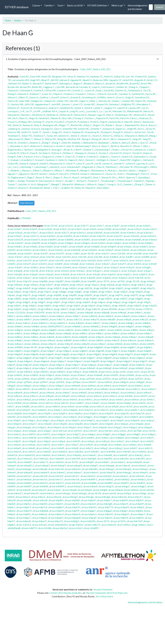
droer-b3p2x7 (24, 278)
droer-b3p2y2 (72, 278)
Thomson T (93, 181)
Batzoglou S (66, 83)
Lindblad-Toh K (50, 111)
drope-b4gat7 (48, 351)
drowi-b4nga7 (123, 486)
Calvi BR (60, 87)
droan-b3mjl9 (76, 247)
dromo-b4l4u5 (131, 344)
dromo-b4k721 (74, 319)
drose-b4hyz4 (94, 396)
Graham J (15, 160)
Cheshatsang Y (103, 150)
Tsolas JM (52, 136)
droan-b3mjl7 (61, 247)
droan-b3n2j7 (41, 253)
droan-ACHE (51, 226)
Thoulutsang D (125, 181)
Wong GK (97, 139)
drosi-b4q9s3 (91, 413)
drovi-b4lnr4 (147, 438)
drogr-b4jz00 (119, 306)
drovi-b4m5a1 (25, 459)
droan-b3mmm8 (72, 250)
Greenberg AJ (89, 97)
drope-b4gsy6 (89, 365)
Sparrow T (132, 177)
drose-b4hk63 (135, 386)
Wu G (114, 139)
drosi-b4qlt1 (103, 420)
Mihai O (37, 170)
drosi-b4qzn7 (85, 427)
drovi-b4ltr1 (58, 445)
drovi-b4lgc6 (89, 434)
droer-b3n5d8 (134, 253)
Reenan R (28, 125)
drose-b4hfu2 (105, 382)
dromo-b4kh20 (66, 330)
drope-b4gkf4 (141, 354)
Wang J (153, 136)
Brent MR (146, 83)
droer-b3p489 (88, 281)
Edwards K (23, 94)
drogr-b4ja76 (147, 288)
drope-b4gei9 (47, 354)
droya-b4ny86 (24, 500)
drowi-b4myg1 (124, 472)
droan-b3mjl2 (30, 247)
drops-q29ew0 (55, 379)
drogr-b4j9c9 (54, 288)
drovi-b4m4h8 (108, 452)
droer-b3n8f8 (142, 257)
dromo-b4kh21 (82, 330)
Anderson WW (100, 80)
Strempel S (106, 132)
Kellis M (108, 77)
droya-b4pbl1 (137, 507)
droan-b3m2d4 (95, 233)
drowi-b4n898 (41, 486)
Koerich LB (27, 108)
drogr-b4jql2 (144, 302)
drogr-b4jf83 (45, 299)
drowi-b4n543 (73, 483)
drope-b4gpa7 (108, 361)
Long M (74, 111)
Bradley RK (122, 83)
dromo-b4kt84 (64, 340)
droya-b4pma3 (40, 514)
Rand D (138, 122)
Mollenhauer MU (124, 115)
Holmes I (116, 101)
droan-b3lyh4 (128, 226)
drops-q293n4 (120, 379)
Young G (112, 184)
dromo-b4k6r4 (24, 316)
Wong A (86, 139)
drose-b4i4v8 (15, 403)
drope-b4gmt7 (88, 358)
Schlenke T (96, 129)
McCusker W (126, 167)
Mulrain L (113, 170)
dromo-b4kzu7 (98, 344)
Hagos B (73, 160)
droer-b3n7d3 (63, 257)
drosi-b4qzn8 (100, 427)
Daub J (99, 90)
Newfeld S (44, 118)
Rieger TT (64, 125)
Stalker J (12, 181)
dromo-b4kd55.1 (40, 323)
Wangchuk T (43, 184)
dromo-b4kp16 (96, 337)
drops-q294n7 (41, 382)
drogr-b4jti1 (59, 306)
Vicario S (97, 136)
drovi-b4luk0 (115, 445)
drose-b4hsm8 (117, 389)
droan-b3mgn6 (82, 243)
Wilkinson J (80, 184)
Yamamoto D (124, 139)
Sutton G (129, 132)
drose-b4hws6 (47, 393)
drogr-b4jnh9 (83, 302)
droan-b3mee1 (150, 240)
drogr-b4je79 (23, 295)
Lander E (98, 108)
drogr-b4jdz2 (121, 292)
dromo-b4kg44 (32, 330)
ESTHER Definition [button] (97, 5)
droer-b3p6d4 (88, 278)
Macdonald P (74, 167)
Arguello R (140, 80)
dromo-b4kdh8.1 (73, 326)
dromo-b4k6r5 (40, 316)
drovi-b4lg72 (74, 434)
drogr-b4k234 (77, 309)
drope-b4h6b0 (136, 368)
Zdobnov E (35, 143)
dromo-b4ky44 (82, 344)
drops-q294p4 (73, 382)
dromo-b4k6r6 (57, 316)
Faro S (37, 157)
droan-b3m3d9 (111, 233)
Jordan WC (90, 104)
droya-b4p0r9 (136, 500)
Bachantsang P (83, 146)
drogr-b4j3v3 (138, 285)
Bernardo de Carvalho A (78, 87)
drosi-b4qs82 (45, 424)
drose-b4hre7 (55, 389)
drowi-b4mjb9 (87, 462)
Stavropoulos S (47, 181)
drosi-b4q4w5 (39, 410)
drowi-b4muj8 (40, 469)
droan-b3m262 (148, 236)
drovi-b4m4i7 (90, 455)
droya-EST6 (103, 521)
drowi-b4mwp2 (107, 469)
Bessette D (126, 146)
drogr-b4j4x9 (23, 288)
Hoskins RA (128, 101)
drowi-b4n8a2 (122, 479)
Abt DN (55, 80)
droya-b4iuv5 (38, 497)
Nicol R (34, 174)
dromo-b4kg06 (143, 326)
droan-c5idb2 (73, 253)
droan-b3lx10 (66, 226)
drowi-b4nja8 (70, 490)
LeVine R (131, 164)
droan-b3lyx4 (134, 229)
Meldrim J (15, 170)
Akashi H (87, 80)
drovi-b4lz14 (14, 452)
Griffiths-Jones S (106, 97)
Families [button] (49, 5)
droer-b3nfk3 (134, 264)
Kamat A (24, 164)
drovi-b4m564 (121, 459)
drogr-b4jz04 (150, 306)
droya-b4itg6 (140, 493)
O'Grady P (78, 118)
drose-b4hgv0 (24, 386)
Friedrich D (92, 157)
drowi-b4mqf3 (58, 465)
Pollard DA (141, 77)
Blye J (146, 146)
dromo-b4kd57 (93, 323)
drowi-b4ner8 (91, 486)
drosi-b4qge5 (85, 417)
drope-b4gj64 (110, 354)
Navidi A (123, 170)
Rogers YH (99, 125)
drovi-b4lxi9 (58, 448)
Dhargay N (81, 153)
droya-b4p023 (73, 507)
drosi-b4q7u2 (86, 410)
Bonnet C (29, 150)
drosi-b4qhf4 (146, 417)
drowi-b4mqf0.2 (25, 465)
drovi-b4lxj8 (72, 448)
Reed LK (17, 125)
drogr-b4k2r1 (61, 309)
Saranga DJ (47, 129)
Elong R (12, 157)
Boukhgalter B (43, 150)
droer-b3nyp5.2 (112, 271)
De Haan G (44, 153)
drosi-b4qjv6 (58, 420)
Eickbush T (35, 94)
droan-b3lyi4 (90, 229)
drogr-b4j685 (132, 288)
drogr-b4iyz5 (77, 285)
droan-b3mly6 (56, 250)
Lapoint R (122, 108)
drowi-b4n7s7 (56, 479)
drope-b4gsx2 (57, 365)
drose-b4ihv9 (53, 406)
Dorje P (127, 153)
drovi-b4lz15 (29, 452)
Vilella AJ (118, 136)
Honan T (114, 160)
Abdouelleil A (90, 143)
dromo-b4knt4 (63, 337)
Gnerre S (34, 97)
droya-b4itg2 (124, 493)
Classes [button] (36, 5)
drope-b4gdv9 (15, 354)
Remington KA (50, 125)
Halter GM (63, 101)
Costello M (13, 153)
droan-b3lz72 (62, 233)
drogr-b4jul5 (74, 306)
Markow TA (83, 77)
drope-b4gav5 (64, 351)
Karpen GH (102, 104)
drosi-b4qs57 (30, 424)
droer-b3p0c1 (124, 274)
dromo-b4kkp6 (31, 333)
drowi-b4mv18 (56, 469)
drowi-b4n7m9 (135, 521)
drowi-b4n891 (121, 483)
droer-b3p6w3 (120, 278)
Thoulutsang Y (108, 181)
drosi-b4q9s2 (75, 413)
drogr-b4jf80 (146, 295)
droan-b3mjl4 (46, 247)
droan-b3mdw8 (133, 240)
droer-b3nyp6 (129, 271)
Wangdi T (56, 184)
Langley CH (110, 108)
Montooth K (140, 115)
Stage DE (57, 132)
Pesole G (12, 122)
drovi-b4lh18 (29, 438)
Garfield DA (138, 94)
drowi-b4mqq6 (107, 465)
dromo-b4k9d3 (41, 319)
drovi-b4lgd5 (104, 434)
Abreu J (135, 143)
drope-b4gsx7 (73, 365)
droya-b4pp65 (122, 514)
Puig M (104, 122)
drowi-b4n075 (57, 483)
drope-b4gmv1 (75, 361)
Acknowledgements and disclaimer (138, 7)
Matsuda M (13, 115)
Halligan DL (37, 101)
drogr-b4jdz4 (136, 292)
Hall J (81, 160)
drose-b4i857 (77, 403)
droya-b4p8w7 (56, 507)
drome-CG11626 (16, 312)
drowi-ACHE (72, 462)
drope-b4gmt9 (104, 358)
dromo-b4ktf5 (80, 340)
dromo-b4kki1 (15, 333)
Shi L (115, 177)
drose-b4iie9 (68, 406)
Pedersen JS (145, 118)
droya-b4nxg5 (70, 497)
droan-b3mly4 (24, 250)
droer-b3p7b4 (136, 278)
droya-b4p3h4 (72, 504)
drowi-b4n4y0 (104, 476)
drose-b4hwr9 (31, 393)
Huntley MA (17, 104)
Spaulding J (144, 177)
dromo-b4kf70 (29, 528)
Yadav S (102, 184)
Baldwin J (77, 143)
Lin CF (29, 111)
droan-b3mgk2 (66, 243)
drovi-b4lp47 (14, 441)
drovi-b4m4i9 (120, 455)
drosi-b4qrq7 (148, 420)
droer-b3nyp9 (31, 274)
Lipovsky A (142, 164)
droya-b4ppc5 (138, 514)
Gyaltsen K (51, 160)
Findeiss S (69, 94)
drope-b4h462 (25, 372)
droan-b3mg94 (49, 243)
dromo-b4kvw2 (128, 340)
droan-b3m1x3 (78, 233)
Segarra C (121, 129)
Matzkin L (26, 115)
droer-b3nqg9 (143, 267)
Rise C (49, 177)
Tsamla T (12, 184)
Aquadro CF (115, 80)
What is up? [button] (117, 5)
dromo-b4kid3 (115, 330)
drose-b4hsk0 (101, 389)
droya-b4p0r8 (120, 500)
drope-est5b (119, 372)
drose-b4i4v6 (132, 400)
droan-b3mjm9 (108, 247)
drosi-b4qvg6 (24, 427)
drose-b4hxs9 (144, 393)
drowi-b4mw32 (73, 469)
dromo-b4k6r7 (73, 316)
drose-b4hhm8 (73, 386)
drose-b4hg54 (121, 382)
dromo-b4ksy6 (48, 340)
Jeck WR (56, 104)
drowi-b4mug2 (24, 469)
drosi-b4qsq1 (122, 424)
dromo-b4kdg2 (126, 323)
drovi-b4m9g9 (89, 459)
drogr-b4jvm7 (76, 525)
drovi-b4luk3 (130, 445)
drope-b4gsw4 (24, 365)
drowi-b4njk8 (100, 490)
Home (8, 20)
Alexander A (16, 146)
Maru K (100, 167)
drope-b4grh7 (140, 361)
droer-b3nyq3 (46, 274)
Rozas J (120, 125)
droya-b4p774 (106, 507)
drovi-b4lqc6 (59, 441)
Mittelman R (72, 170)
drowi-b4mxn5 (91, 472)
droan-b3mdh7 (99, 240)
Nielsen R (56, 118)
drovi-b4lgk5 (134, 434)
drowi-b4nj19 (39, 490)
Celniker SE (122, 87)
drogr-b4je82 (39, 295)
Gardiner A (125, 94)
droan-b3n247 (57, 253)
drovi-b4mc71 (41, 462)
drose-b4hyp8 (47, 396)
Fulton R (102, 94)
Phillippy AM (25, 122)
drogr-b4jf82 (30, 299)
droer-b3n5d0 (118, 253)
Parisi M (125, 118)
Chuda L (116, 150)
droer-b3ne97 (119, 264)
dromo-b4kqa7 (129, 337)
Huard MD (125, 160)
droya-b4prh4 (121, 518)
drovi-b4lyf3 (86, 448)
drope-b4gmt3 (71, 358)
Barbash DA (15, 83)
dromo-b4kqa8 (146, 337)
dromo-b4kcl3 (23, 323)
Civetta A (38, 90)
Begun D (78, 83)
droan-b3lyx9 (46, 233)
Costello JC (77, 90)
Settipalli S (86, 177)
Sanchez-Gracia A (31, 129)
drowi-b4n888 (89, 483)
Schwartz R (109, 129)
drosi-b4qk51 (88, 420)
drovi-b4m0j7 (44, 452)
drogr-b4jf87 (90, 299)
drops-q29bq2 (22, 379)
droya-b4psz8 (24, 521)
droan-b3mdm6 (116, 240)
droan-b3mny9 (106, 250)
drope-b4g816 (32, 351)
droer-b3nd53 (39, 264)
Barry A (96, 146)
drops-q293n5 (136, 379)
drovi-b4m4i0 (124, 452)
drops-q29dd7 (38, 379)
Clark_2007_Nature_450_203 (95, 69)
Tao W (150, 132)
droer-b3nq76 (127, 267)
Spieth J (47, 132)
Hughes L (137, 160)
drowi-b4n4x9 (88, 476)
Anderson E (36, 146)
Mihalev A (48, 170)
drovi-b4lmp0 (132, 438)
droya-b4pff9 (72, 511)
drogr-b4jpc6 (98, 302)
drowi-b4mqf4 (75, 465)
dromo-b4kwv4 (145, 340)
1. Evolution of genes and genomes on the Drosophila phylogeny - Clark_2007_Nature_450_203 (56, 59)
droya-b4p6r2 (24, 507)
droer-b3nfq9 (150, 264)
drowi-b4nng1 (63, 493)
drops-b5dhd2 (15, 375)
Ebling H (12, 94)
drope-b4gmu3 (137, 358)
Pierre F (145, 174)
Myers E (23, 118)
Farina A (28, 157)
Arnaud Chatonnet (103, 589)
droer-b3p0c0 (109, 274)
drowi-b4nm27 (15, 493)
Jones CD (78, 104)
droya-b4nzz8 (40, 500)
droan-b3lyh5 (143, 226)
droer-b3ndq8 (71, 264)
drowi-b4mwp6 (124, 469)
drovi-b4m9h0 (105, 459)
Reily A (38, 125)
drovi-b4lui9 (86, 445)
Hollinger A (102, 160)
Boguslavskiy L (15, 150)
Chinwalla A (26, 90)
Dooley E (104, 153)
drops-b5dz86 (127, 375)
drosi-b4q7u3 (101, 410)
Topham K (139, 181)
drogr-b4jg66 (136, 299)
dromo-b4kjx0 (147, 330)
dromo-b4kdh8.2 (92, 326)
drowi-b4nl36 (147, 490)
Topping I (150, 181)
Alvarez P (23, 188)
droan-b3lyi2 (60, 229)
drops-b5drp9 (62, 375)
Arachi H (61, 146)
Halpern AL (50, 101)
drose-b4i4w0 (30, 403)
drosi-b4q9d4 (15, 413)
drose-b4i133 (61, 403)
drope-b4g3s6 (46, 347)
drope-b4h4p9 (56, 368)
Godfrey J (45, 97)
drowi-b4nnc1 (47, 493)
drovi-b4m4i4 (43, 455)
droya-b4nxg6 (86, 497)
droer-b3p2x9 (40, 278)
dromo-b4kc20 (140, 319)
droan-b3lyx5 (150, 229)
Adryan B (65, 80)
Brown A (68, 150)
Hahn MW (24, 101)
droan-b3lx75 (81, 226)
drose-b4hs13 (70, 389)
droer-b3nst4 (62, 271)
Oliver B (71, 77)
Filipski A (58, 94)
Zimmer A (150, 184)
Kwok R (88, 108)
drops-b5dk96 (31, 375)
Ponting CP (39, 122)
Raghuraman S (18, 177)
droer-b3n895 (91, 528)
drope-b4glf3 (55, 358)
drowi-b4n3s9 (56, 476)
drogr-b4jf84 (60, 299)
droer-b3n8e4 (111, 257)
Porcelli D (59, 122)
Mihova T (59, 170)
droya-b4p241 (89, 507)
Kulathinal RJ (67, 108)
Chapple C (145, 87)
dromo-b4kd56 (76, 323)
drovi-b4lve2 (43, 448)
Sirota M (150, 129)
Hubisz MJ (140, 101)
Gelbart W (119, 77)
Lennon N (107, 164)
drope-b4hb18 (90, 372)
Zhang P (46, 143)
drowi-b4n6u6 (24, 479)
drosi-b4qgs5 (116, 417)
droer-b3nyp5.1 (94, 271)
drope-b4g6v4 (79, 347)
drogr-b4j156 (85, 288)
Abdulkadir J (104, 143)
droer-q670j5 (118, 281)
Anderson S (49, 146)
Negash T (144, 170)
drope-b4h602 (58, 372)
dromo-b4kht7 (99, 330)
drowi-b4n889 (105, 483)
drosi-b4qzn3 (54, 427)
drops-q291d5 (71, 379)
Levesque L (13, 111)
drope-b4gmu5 (25, 361)
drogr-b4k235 (93, 309)
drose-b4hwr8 (15, 393)
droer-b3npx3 (111, 267)
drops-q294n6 (24, 382)
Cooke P (151, 150)
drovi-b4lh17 (14, 438)
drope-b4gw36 (137, 365)
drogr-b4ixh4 (61, 285)
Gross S (120, 97)
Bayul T (105, 146)
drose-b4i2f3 (141, 396)
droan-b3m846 (66, 240)
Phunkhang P (133, 174)
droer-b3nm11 (47, 267)
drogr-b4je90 (85, 295)
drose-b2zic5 (76, 528)
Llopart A (63, 111)
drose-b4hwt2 (96, 393)
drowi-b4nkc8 (116, 490)
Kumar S (79, 108)
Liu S (16, 167)
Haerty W (13, 101)
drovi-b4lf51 (44, 434)
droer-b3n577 (105, 260)
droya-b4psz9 (39, 521)
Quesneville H (116, 122)
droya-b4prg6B (73, 518)
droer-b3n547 (40, 260)
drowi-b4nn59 (31, 493)
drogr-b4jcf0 (30, 292)
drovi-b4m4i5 (59, 455)
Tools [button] (60, 5)
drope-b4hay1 (74, 372)
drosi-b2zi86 (45, 528)
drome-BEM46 (109, 309)
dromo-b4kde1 (110, 323)
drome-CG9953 (144, 309)
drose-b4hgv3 (40, 386)
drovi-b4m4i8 (105, 455)
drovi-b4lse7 (118, 441)
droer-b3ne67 (103, 264)
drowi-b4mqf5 (91, 465)
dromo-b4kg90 (49, 330)
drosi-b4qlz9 (117, 420)
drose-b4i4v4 (101, 400)
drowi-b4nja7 (54, 490)
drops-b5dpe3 (47, 375)
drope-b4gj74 (125, 354)
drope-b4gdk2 (128, 351)
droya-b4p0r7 (104, 500)
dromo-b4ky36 (65, 344)
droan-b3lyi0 (45, 229)
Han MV (74, 101)
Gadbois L (105, 157)
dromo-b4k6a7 (69, 312)
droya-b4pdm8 (41, 511)
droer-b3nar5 (136, 260)
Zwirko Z (12, 188)
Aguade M (76, 80)
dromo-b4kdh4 (143, 323)
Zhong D (139, 184)
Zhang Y (56, 143)
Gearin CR (127, 157)
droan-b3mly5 (40, 250)
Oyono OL (111, 174)
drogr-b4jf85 (75, 299)
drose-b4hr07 (23, 389)
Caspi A (96, 87)
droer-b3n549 (56, 260)
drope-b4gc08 (97, 351)
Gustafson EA (142, 97)
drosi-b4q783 (24, 417)
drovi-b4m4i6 (74, 455)
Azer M (70, 146)
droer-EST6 (103, 281)
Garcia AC (113, 94)
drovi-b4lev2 (14, 434)
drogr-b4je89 (70, 295)
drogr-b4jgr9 (39, 302)
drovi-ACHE (149, 431)
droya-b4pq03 (56, 518)
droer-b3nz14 (78, 274)
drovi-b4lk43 (44, 438)
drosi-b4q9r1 (45, 413)
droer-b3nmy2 (80, 267)
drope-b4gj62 (94, 354)
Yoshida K (23, 143)
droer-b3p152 (24, 281)
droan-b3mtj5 (122, 250)
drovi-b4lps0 (44, 441)
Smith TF (37, 132)
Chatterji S (13, 90)
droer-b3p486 (40, 281)
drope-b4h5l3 (72, 368)
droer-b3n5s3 (24, 525)
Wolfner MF (74, 139)
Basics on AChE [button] (75, 5)
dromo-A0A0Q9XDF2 (52, 326)
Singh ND (35, 80)
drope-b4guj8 (121, 365)
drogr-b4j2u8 (107, 285)
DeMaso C (68, 153)
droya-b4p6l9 (137, 504)
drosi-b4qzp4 (145, 427)
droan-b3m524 (15, 240)
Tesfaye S (81, 181)
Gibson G (12, 97)
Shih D (122, 177)
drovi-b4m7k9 (73, 459)
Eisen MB (35, 77)
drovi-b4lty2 (124, 525)
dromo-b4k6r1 (135, 312)
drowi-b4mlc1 (118, 462)
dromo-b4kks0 (128, 333)
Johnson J (66, 104)
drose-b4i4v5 (116, 400)
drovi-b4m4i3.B (27, 455)
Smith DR (46, 77)
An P (26, 146)
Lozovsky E (92, 111)
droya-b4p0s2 (24, 504)
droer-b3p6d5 (104, 278)
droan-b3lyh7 (15, 229)
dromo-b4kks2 (15, 337)
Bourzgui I (57, 150)
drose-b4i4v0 (70, 400)
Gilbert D (23, 97)
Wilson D (39, 139)
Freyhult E (81, 94)
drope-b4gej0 (62, 354)
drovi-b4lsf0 (147, 441)
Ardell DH (128, 80)
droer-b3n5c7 (103, 253)
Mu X (15, 118)
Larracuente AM (20, 80)
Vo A (33, 184)
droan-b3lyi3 (75, 229)
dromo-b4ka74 (91, 319)
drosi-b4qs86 (106, 424)
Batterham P (52, 83)
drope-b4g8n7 (128, 347)
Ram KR (128, 122)
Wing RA (62, 139)
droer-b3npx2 (96, 267)
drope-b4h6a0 (88, 368)
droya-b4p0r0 (89, 500)
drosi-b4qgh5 (101, 417)
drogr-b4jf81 (14, 299)
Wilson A (92, 184)
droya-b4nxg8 (103, 497)
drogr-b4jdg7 (75, 292)
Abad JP (45, 80)
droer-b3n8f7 (127, 257)
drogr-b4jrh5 (14, 306)
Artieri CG (152, 80)
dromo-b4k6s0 (122, 316)
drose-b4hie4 (104, 386)
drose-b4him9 (120, 386)
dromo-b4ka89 (108, 319)
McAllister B (39, 115)
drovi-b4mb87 (25, 462)
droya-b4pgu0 (104, 511)
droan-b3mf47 (16, 243)
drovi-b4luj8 (101, 445)
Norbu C (44, 174)
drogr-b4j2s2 (92, 285)
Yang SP (147, 139)
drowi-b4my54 (108, 472)
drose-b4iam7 (93, 403)
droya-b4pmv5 (89, 514)
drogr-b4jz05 (15, 309)
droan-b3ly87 (112, 226)
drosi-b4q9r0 (30, 413)
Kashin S (44, 164)
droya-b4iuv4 (23, 497)
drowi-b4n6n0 (137, 476)
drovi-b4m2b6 (76, 452)
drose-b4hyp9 (62, 396)
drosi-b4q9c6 (117, 410)
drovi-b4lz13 (145, 448)
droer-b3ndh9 (55, 264)
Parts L (134, 118)
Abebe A (116, 143)
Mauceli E (90, 188)
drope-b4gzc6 (24, 368)
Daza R (34, 153)
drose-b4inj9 (112, 406)
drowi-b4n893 (138, 483)
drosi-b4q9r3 (60, 413)
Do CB (147, 90)
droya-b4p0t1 (56, 504)
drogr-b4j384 (101, 288)
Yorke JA (12, 143)
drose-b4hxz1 (31, 396)
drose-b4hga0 (137, 382)
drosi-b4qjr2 (29, 420)
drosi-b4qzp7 (45, 431)
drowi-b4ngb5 (139, 486)
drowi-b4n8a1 (106, 479)
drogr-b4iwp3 (148, 281)
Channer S (88, 150)
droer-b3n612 (121, 260)
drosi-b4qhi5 (14, 420)
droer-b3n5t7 (16, 257)
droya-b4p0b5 (56, 500)
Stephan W (78, 132)
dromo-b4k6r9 (106, 316)
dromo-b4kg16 (15, 330)
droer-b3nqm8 (15, 271)
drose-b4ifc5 (38, 406)
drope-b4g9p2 (145, 347)
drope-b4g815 (15, 351)
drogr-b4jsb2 (29, 306)
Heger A (84, 101)
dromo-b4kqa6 (113, 337)
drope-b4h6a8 (104, 368)
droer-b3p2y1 (56, 278)
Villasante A (131, 136)
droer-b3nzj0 (93, 274)
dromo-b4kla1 (31, 337)
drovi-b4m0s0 (60, 452)
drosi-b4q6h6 (70, 410)
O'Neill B (74, 174)
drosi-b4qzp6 (30, 431)
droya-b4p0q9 (72, 500)
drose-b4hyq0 (78, 396)
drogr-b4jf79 (131, 295)
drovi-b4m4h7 (92, 452)
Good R (55, 97)
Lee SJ (145, 108)
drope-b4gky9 (24, 358)
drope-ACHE (31, 347)
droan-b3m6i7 (15, 236)
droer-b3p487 (56, 281)
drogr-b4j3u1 (123, 285)
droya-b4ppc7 (24, 518)
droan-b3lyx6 (16, 233)
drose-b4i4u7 (39, 400)
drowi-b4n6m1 (121, 476)
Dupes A (147, 153)
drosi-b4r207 (90, 431)
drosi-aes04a (141, 406)
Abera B (126, 143)
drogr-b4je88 (54, 295)
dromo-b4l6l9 (147, 344)
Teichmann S (14, 136)
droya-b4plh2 (24, 514)
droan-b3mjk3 (130, 243)
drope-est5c (133, 372)
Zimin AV (66, 143)
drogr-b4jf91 (105, 299)
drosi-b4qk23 (73, 420)
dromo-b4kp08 (79, 337)
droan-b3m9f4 (65, 236)
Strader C (70, 181)
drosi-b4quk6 (137, 424)
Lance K (80, 164)
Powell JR (71, 122)
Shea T (97, 177)
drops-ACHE (148, 372)
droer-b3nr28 (31, 271)
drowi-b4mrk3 (139, 465)
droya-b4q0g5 (72, 521)
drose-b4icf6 (139, 403)
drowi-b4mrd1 (123, 465)
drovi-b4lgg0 (119, 434)
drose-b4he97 (89, 382)
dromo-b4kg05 (126, 326)
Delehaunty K (135, 90)
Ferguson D (48, 157)
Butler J (48, 188)
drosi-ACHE (126, 406)
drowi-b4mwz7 (75, 472)
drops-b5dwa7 (78, 375)
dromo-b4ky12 (49, 344)
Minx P (110, 115)
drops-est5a (142, 375)
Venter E (75, 136)
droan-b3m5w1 (145, 233)
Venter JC (86, 136)
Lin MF (37, 111)
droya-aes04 (109, 493)
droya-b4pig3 (120, 511)
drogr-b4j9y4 (70, 288)
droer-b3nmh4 (63, 267)
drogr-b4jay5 (15, 292)
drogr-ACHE (133, 281)
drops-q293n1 (103, 379)
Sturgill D (118, 132)
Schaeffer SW (70, 129)
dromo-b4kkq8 (64, 333)
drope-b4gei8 (31, 354)
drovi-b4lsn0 (14, 445)
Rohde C (110, 125)
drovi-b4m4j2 (136, 455)
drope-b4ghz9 (78, 354)
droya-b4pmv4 (73, 514)
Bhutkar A (89, 83)
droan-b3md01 (83, 240)
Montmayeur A (99, 170)
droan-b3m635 (32, 240)
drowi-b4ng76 (106, 486)
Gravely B (75, 97)
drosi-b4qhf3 (131, 417)
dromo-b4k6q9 (119, 312)
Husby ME (13, 164)
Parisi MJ (114, 118)
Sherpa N (106, 177)
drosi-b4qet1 (55, 417)
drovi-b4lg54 (59, 434)
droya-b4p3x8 (88, 504)
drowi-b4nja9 (85, 490)
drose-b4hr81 (39, 389)
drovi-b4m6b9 (57, 459)
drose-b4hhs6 (89, 386)
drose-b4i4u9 (55, 400)
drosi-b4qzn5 (69, 427)
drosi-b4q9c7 (132, 410)
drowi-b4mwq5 (140, 469)
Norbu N (54, 174)
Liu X (151, 164)
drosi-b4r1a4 (60, 431)
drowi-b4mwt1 (58, 472)
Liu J (10, 167)
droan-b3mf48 (32, 243)
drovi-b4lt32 (44, 445)
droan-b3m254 (98, 236)
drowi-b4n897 (24, 486)
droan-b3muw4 (138, 250)
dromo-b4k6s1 (139, 316)
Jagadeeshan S (43, 104)
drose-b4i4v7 (147, 400)
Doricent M (116, 153)
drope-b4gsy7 (105, 365)
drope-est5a (105, 372)
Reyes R (40, 177)
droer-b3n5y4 (31, 257)
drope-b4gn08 (92, 361)
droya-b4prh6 (137, 518)
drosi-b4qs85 (91, 424)
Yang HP (137, 139)
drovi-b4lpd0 (29, 441)
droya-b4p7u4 (40, 507)
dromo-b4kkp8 (47, 333)
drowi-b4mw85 (90, 469)
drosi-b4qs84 (76, 424)
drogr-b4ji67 (54, 302)
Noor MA (67, 118)
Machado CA (119, 111)
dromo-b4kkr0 (80, 333)
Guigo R (129, 97)
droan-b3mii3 (98, 243)
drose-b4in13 (97, 406)
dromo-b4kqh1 (15, 340)
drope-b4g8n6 (112, 347)
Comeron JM (64, 90)
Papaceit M (102, 118)
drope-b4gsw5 (40, 365)
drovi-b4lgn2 (149, 434)
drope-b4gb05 (80, 351)
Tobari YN (27, 136)
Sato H (58, 129)
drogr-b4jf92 (120, 299)
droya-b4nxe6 (54, 497)
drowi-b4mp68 (134, 462)
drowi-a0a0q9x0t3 (58, 525)
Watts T (29, 139)
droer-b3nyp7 (145, 271)
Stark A (67, 132)
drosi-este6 (120, 431)
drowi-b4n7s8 (72, 479)
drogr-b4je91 (100, 295)
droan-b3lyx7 (31, 233)
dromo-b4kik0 (131, 330)
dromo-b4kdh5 (15, 326)
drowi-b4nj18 (24, 490)
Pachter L (90, 118)
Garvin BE (150, 94)
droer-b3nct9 (24, 264)
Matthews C (112, 167)
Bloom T (138, 146)
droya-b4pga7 (88, 511)
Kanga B (34, 164)
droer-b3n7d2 (47, 257)
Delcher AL (121, 90)
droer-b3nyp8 (15, 274)
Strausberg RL (92, 132)
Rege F (31, 177)
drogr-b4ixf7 (46, 285)
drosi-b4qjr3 (43, 420)
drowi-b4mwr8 (25, 472)
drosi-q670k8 (134, 431)
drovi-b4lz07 (131, 448)
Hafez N (63, 160)
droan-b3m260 (131, 236)
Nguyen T (13, 174)
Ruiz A (144, 125)
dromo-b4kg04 (109, 326)
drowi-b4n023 (40, 483)
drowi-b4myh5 (141, 472)
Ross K (67, 177)
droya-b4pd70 (24, 511)
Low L (82, 111)
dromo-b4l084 (15, 347)
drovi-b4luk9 (14, 448)
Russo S (153, 125)
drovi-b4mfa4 (57, 462)
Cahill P (78, 150)
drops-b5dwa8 (95, 375)
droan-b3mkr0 (140, 247)
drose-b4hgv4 (56, 386)
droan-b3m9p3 (81, 236)
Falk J (20, 157)
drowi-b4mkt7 (102, 462)
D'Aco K (24, 153)
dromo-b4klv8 (47, 337)
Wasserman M (16, 139)
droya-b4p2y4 (60, 528)
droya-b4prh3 (105, 518)
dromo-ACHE (53, 312)
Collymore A (139, 150)
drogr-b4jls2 (68, 302)
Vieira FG (107, 136)
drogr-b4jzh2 (30, 309)
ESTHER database (17, 7)
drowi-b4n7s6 (40, 479)
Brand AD (135, 83)
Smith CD (26, 132)
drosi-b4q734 (137, 413)
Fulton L (92, 94)
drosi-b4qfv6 (70, 417)
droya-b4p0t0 (40, 504)
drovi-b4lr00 (73, 441)
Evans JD (47, 94)
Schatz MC (84, 129)
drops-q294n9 (57, 382)
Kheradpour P (144, 104)
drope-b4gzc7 (40, 368)
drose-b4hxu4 (15, 396)
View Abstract (27, 203)
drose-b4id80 (23, 406)
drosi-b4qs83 (60, 424)
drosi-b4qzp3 (130, 427)
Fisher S (60, 157)
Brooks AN (13, 87)
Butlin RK (37, 87)
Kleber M (79, 188)
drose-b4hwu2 (128, 393)
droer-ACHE (88, 253)
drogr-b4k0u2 (45, 309)
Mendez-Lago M (96, 115)
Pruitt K (94, 122)
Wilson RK (51, 139)
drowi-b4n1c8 (40, 476)
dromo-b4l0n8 (115, 344)
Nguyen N (24, 174)
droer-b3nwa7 (78, 271)
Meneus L (27, 170)
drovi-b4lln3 (102, 438)
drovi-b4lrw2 (103, 441)
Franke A (81, 157)
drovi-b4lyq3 (116, 448)
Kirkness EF (14, 108)
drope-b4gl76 (40, 358)
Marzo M (148, 111)
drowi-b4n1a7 (24, 476)
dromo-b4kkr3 (96, 333)
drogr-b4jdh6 (90, 292)
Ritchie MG (77, 125)
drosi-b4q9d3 (147, 410)
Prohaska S (83, 122)
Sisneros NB (14, 132)
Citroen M (126, 150)
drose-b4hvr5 (133, 389)
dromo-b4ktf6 (96, 340)
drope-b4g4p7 (62, 347)
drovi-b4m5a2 (41, 459)
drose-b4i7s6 (46, 403)
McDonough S (141, 167)
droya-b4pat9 (122, 507)
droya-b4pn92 (106, 514)
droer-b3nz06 (62, 274)
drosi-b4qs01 (15, 424)
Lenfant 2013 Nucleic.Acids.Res (66, 593)
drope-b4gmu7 (58, 361)
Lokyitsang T (26, 167)
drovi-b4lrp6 (88, 441)
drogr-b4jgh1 (23, 302)
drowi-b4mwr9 (41, 472)
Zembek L (128, 184)
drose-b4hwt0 (79, 393)
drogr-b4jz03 (134, 306)
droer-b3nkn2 (31, 267)
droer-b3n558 (72, 260)
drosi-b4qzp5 (14, 431)
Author (18, 20)
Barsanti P (38, 83)
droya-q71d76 (118, 521)
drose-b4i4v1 (86, 400)
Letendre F (119, 164)
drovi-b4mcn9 (109, 525)
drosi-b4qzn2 (39, 427)
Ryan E (76, 177)
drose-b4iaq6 (124, 403)
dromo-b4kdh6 (32, 326)
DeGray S (56, 153)
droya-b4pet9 (57, 511)
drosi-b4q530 (122, 413)
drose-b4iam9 (108, 403)
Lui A (63, 167)
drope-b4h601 (41, 372)
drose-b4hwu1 (112, 393)
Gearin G (116, 157)
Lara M (90, 164)
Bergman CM (59, 77)
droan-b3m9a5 (48, 236)
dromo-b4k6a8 (85, 312)
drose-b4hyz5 (110, 396)
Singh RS (132, 129)
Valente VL (64, 136)
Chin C (56, 188)
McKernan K (80, 115)
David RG (109, 90)
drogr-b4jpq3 (114, 302)
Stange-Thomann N (27, 181)
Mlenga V (85, 170)
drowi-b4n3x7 (72, 476)
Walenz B (143, 136)
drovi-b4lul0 (29, 448)
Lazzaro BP (134, 108)
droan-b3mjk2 (114, 243)
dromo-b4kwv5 (15, 344)
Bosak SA (110, 83)
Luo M (108, 111)
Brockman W (36, 188)
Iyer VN (130, 77)
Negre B (33, 118)
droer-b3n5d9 (150, 253)
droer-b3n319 (24, 260)
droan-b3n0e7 (25, 253)
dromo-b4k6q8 (102, 312)
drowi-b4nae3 (75, 486)
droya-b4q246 (88, 521)
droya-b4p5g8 (105, 504)
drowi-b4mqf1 (42, 465)
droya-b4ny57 (135, 497)
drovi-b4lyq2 (101, 448)
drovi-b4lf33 (29, 434)
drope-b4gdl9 (144, 351)
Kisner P (71, 164)
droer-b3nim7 (16, 267)
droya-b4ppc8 (40, 518)
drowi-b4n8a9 (24, 483)
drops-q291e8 (87, 379)
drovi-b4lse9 (132, 441)
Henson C (90, 160)
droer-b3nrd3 (46, 271)
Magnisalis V (89, 167)
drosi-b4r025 (75, 431)
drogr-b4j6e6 (39, 288)
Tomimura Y (39, 136)
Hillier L (93, 101)
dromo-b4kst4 (31, 340)
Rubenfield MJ (132, 125)
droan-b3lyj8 (105, 229)
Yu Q (120, 184)
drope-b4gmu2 (121, 358)
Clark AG (24, 77)
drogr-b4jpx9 (129, 302)
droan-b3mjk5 (15, 247)
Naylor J (133, 170)
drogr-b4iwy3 (31, 285)
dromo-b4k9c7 (24, 319)
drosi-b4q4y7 (55, 410)
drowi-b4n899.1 (89, 479)
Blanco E (100, 83)
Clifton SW (50, 90)
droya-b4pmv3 (56, 514)
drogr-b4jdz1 (106, 292)
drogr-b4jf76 (116, 295)
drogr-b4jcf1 (44, 292)
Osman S (85, 174)
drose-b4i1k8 (125, 396)
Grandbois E (28, 160)
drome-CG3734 (126, 309)
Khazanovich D (57, 164)
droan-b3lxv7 (97, 226)
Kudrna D (54, 108)
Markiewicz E (97, 174)
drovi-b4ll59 (59, 438)
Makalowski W (134, 111)
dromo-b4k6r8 (89, 316)
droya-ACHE (95, 493)
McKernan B (66, 115)
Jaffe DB (29, 104)
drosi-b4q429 (106, 413)
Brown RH (25, 87)
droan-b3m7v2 (31, 236)
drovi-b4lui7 (72, 445)
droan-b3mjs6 (124, 247)
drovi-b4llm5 (88, 438)
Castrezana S (108, 87)
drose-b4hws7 (63, 393)
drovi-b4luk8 (144, 445)
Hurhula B (148, 160)
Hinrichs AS (104, 101)
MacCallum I (103, 188)
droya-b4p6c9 (121, 504)
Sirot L (141, 129)
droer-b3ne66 (87, 264)
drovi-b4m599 (137, 459)
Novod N (64, 174)
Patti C (121, 174)
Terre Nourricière (104, 596)
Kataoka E (114, 104)
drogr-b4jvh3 (104, 306)
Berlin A (115, 146)
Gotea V (65, 97)
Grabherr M (67, 188)
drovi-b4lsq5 (29, 445)
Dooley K (92, 153)
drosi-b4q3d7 (24, 410)
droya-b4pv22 (55, 521)
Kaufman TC (96, 77)
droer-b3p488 (72, 281)
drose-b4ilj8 (82, 406)
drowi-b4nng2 (79, 493)
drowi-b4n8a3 (138, 479)
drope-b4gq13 (124, 361)
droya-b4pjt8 (136, 511)
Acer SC (144, 143)
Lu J (101, 111)
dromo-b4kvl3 (112, 340)
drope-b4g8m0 (95, 347)
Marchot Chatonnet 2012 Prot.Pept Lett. (107, 593)
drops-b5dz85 (111, 375)
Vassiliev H (24, 184)
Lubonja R (54, 167)
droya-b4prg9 (89, 518)
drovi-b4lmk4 (117, 438)
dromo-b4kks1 (144, 333)
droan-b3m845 (49, 240)
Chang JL (133, 87)
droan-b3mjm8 (92, 247)
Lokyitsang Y (41, 167)
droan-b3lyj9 (119, 229)
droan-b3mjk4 (145, 243)
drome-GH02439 (35, 312)
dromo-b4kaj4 (124, 319)
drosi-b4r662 (106, 431)
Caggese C (49, 87)
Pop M (49, 122)
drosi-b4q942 (40, 417)
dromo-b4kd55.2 (59, 323)
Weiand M (68, 184)
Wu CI (106, 139)
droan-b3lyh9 (30, 229)
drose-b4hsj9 (86, 389)
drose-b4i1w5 (40, 525)
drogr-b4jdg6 (60, 292)
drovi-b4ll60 (73, 438)
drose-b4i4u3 (24, 400)
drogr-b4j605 (116, 288)
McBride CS (52, 115)
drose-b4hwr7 (149, 389)
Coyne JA (89, 90)
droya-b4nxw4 (119, 497)
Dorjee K (137, 153)
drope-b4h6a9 (120, 368)
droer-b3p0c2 (140, 274)
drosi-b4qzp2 (115, 427)
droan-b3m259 (115, 236)
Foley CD (70, 157)
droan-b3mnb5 (89, 250)
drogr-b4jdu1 (139, 525)
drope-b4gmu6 (42, 361)
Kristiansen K (41, 108)
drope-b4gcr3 (113, 351)
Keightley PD (128, 104)
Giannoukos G (141, 157)
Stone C (60, 181)
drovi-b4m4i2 (139, 452)
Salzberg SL (14, 129)
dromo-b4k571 (57, 319)
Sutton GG (140, 132)
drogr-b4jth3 (44, 306)
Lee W (98, 164)
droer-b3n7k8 (95, 257)
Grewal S (40, 160)
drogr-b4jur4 (89, 306)
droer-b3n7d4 (79, 257)
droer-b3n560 (88, 260)
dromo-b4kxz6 (32, 344)
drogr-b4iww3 (15, 285)
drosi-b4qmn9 (132, 420)
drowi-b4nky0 (131, 490)
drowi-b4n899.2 (58, 486)
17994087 (26, 218)
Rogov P (58, 177)
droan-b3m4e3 (128, 233)
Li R (22, 111)
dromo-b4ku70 (93, 525)
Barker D (27, 83)
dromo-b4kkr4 (112, 333)
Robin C (88, 125)
